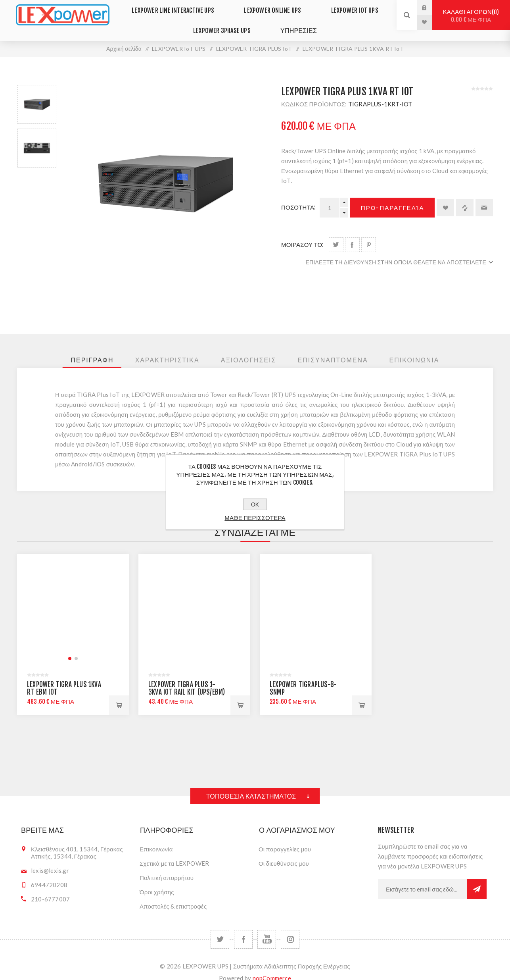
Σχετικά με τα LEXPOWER (174, 852)
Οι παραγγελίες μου (285, 838)
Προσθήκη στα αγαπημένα (445, 196)
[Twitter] (220, 928)
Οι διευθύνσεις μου (284, 852)
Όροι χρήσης (157, 881)
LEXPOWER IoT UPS (348, 7)
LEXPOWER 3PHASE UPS (226, 22)
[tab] (92, 349)
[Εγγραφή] (422, 878)
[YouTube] (267, 928)
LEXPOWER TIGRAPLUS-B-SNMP (303, 677)
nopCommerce (272, 967)
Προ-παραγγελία (393, 197)
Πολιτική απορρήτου (167, 866)
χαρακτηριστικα (167, 349)
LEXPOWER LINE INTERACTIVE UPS (181, 7)
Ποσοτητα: (298, 196)
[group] (73, 599)
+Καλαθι (362, 694)
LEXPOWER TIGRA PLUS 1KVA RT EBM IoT (64, 677)
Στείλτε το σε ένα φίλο (484, 196)
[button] (70, 647)
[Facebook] (243, 928)
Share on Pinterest (369, 234)
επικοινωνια (414, 349)
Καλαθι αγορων (471, 16)
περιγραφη (92, 349)
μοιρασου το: (303, 234)
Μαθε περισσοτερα (255, 518)
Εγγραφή (477, 878)
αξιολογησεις (249, 349)
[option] (37, 93)
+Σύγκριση (465, 196)
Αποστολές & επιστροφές (173, 895)
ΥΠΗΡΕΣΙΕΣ (296, 22)
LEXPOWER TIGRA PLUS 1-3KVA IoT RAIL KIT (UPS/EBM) (187, 677)
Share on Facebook (352, 234)
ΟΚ (255, 504)
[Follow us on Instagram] (290, 928)
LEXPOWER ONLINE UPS (274, 7)
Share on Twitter (336, 234)
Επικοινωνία (156, 838)
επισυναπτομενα (333, 349)
